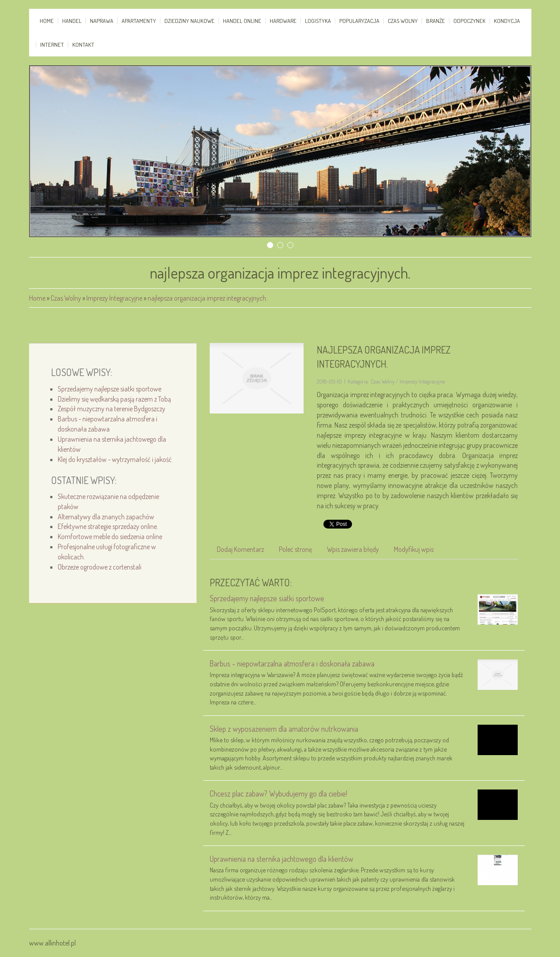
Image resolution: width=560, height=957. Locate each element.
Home (37, 298)
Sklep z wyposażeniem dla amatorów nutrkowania (284, 729)
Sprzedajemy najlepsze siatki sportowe (109, 389)
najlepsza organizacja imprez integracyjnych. (208, 298)
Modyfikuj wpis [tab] (414, 549)
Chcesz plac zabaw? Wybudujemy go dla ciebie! (278, 793)
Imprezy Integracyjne (114, 298)
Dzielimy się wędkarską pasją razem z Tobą (114, 399)
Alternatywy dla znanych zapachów (106, 517)
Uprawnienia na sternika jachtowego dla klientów (282, 859)
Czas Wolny (66, 298)
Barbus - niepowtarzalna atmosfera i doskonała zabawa (292, 663)
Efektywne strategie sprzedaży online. (108, 526)
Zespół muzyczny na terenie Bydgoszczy (111, 409)
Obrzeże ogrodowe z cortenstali (100, 567)
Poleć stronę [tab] (295, 549)
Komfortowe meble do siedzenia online (110, 536)
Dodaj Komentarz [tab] (240, 549)
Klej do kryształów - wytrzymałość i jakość (115, 459)
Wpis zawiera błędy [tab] (353, 549)
